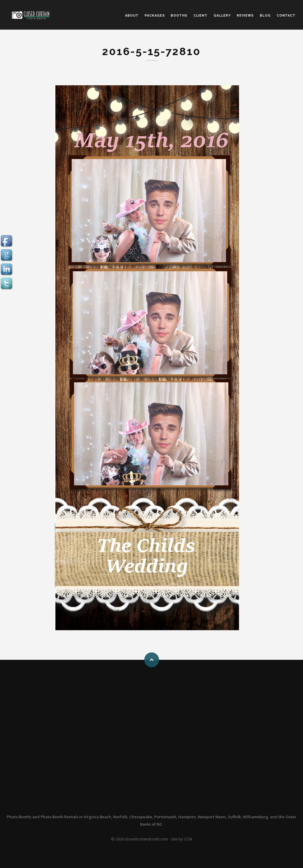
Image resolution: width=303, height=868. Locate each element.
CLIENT (201, 16)
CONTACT (286, 16)
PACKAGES (155, 16)
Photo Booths (19, 817)
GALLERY (222, 16)
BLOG (265, 16)
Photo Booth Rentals (59, 817)
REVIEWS (245, 16)
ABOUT (132, 16)
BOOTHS (179, 16)
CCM (188, 839)
